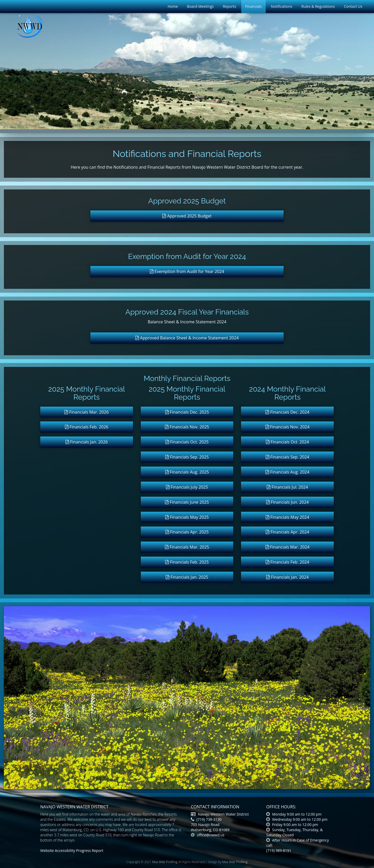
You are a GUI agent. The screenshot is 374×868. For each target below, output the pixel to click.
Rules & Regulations (318, 6)
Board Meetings (200, 6)
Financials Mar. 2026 (86, 412)
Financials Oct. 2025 (187, 442)
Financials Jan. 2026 (87, 442)
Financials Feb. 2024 (287, 562)
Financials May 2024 (287, 517)
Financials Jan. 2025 (187, 577)
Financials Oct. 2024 (288, 442)
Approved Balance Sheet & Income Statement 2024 (187, 338)
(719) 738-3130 (206, 819)
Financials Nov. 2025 (187, 427)
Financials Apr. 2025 (187, 532)
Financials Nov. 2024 (288, 427)
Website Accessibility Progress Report (72, 850)
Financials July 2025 (187, 487)
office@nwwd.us (208, 835)
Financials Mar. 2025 (187, 547)
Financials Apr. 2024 (287, 532)
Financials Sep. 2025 (187, 457)
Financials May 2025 (187, 517)
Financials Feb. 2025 (187, 562)
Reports (229, 6)
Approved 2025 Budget (187, 216)
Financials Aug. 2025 (187, 472)
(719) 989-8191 (279, 850)
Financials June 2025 (187, 502)
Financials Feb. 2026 (87, 427)
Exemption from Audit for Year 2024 (187, 271)
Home (173, 6)
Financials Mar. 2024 (288, 547)
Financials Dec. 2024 (287, 412)
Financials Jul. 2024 (287, 487)
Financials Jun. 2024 (288, 502)
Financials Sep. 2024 (288, 457)
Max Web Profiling (165, 862)
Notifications (282, 6)
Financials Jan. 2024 (287, 577)
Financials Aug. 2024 (287, 472)
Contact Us (353, 6)
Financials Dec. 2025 (187, 412)
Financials (253, 6)
